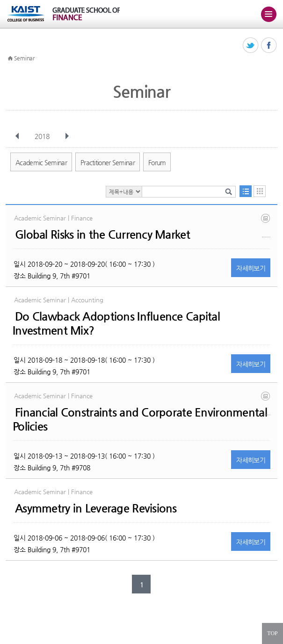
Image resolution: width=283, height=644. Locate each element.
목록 (246, 191)
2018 (43, 136)
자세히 (251, 268)
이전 (17, 136)
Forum (157, 162)
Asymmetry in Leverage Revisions (96, 508)
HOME (10, 59)
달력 (260, 191)
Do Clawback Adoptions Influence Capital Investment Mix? (116, 323)
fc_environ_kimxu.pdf (266, 403)
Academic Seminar (41, 162)
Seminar (24, 58)
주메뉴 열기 (268, 14)
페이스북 (269, 46)
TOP (272, 633)
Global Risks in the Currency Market (102, 234)
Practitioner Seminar (108, 162)
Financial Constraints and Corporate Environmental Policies (140, 419)
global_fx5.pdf (266, 225)
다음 (67, 136)
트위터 (251, 46)
